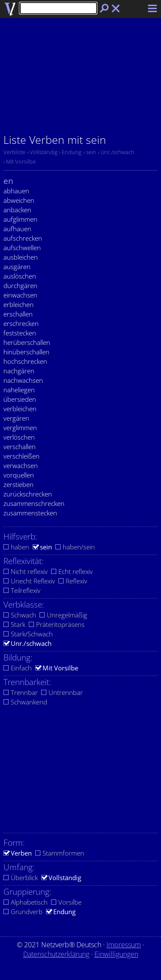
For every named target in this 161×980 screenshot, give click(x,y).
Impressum (124, 945)
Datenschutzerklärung (56, 954)
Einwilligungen (116, 954)
